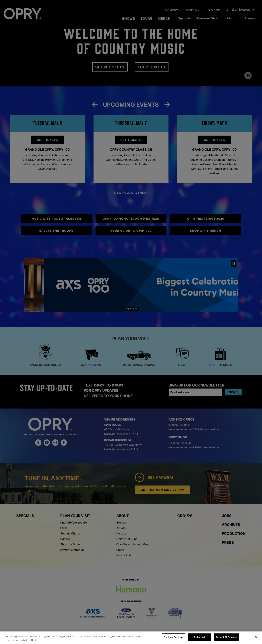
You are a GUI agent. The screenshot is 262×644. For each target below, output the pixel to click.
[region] (131, 638)
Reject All (200, 637)
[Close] (256, 637)
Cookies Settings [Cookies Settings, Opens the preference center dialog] (173, 637)
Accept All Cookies (227, 637)
